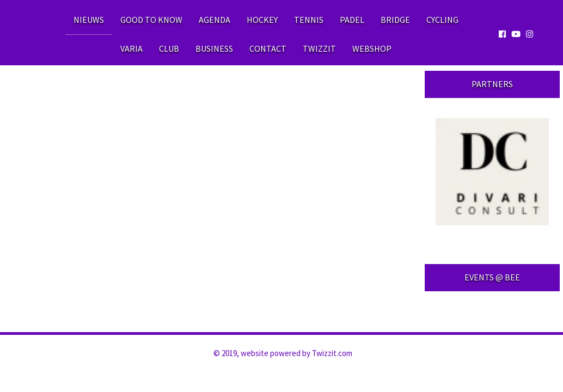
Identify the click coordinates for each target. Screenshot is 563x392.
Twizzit (319, 48)
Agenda (215, 20)
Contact (268, 48)
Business (214, 48)
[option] (492, 172)
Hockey (262, 20)
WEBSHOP (372, 48)
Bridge (395, 20)
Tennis (309, 20)
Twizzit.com (332, 353)
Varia (131, 48)
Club (169, 48)
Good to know (151, 20)
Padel (352, 20)
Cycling (442, 20)
